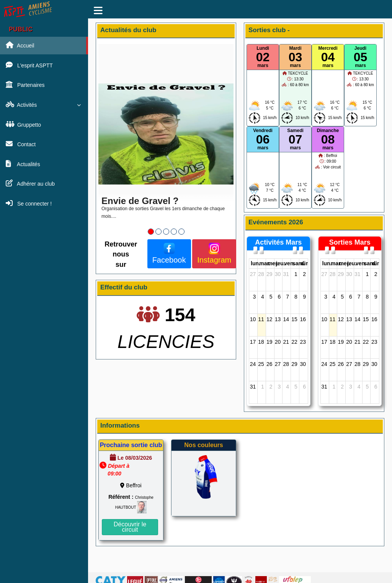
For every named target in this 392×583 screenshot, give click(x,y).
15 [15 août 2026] (294, 319)
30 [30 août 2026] (303, 364)
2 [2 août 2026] (304, 274)
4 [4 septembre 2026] (287, 387)
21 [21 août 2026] (286, 342)
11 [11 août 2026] (261, 319)
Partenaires (25, 85)
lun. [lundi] (256, 263)
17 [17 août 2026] (253, 342)
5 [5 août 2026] (271, 297)
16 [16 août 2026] (303, 319)
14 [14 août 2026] (286, 319)
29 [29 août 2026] (294, 364)
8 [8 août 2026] (296, 297)
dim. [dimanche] (306, 263)
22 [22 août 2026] (294, 342)
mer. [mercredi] (273, 263)
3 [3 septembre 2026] (279, 387)
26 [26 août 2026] (269, 364)
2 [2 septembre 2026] (271, 387)
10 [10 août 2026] (253, 319)
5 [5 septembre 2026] (296, 387)
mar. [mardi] (265, 263)
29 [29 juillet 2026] (269, 274)
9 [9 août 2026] (304, 297)
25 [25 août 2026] (261, 364)
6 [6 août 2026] (279, 297)
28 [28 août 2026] (286, 364)
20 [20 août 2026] (278, 342)
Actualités (23, 164)
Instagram (214, 253)
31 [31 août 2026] (253, 387)
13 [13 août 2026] (278, 319)
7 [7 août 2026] (287, 297)
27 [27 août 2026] (278, 364)
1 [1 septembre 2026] (263, 387)
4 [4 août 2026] (263, 297)
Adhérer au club (30, 183)
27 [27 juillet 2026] (253, 274)
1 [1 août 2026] (296, 274)
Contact (21, 144)
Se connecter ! (29, 203)
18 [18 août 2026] (261, 342)
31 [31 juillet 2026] (286, 274)
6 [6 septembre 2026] (304, 387)
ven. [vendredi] (289, 263)
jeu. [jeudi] (281, 263)
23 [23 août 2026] (303, 342)
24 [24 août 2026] (253, 364)
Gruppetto (23, 124)
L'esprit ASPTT (29, 65)
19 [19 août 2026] (269, 342)
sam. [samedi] (299, 263)
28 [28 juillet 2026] (261, 274)
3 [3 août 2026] (254, 297)
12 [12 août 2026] (269, 319)
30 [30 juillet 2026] (278, 274)
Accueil (20, 45)
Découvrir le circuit (130, 527)
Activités (43, 105)
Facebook (169, 253)
